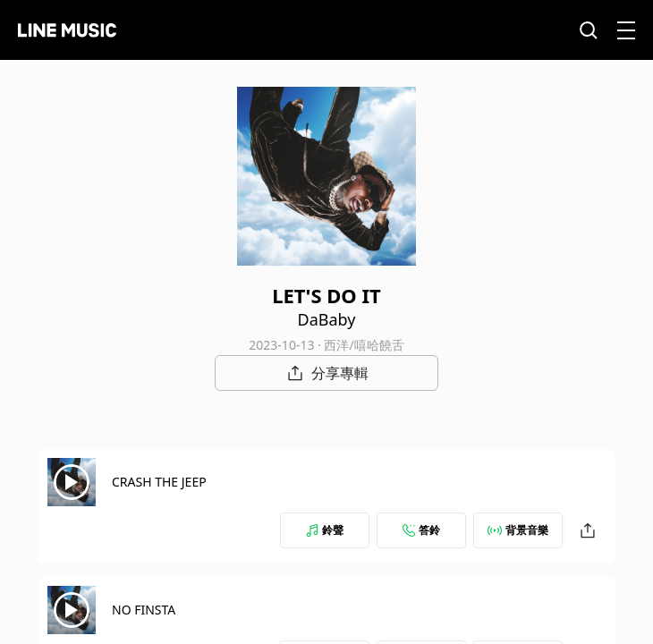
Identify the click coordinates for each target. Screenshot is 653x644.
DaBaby (327, 319)
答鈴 (421, 530)
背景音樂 (518, 530)
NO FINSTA (144, 610)
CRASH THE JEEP (159, 482)
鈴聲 (325, 530)
